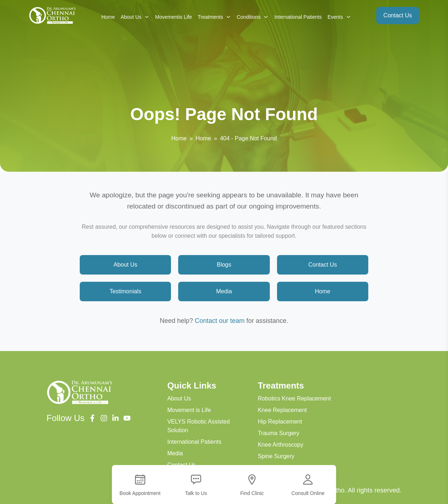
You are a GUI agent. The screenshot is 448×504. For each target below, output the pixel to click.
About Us (135, 17)
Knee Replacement (282, 410)
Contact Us (398, 15)
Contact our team (220, 321)
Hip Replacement (280, 422)
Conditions (252, 17)
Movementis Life (174, 17)
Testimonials (126, 291)
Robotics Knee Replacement (295, 398)
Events (339, 17)
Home (108, 17)
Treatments (214, 17)
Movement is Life (189, 410)
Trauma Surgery (279, 433)
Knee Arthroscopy (281, 445)
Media (224, 291)
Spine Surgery (276, 456)
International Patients (298, 17)
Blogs (224, 265)
